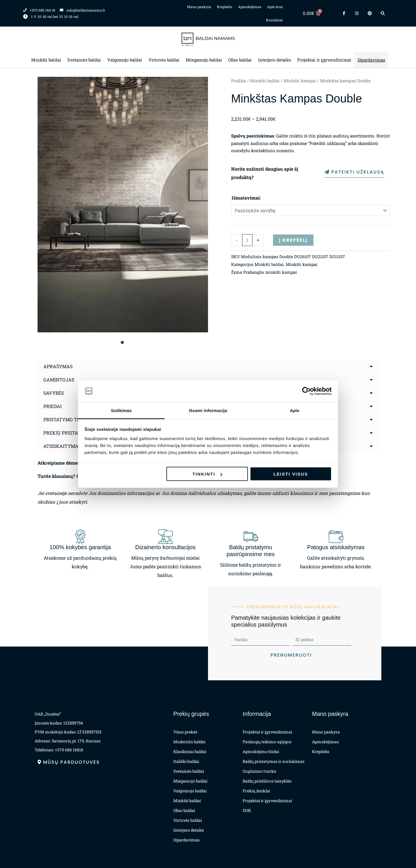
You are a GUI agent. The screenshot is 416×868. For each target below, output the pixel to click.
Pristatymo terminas (71, 419)
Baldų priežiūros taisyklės (267, 781)
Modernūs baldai (189, 742)
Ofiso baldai (240, 60)
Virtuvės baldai (164, 60)
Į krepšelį (293, 240)
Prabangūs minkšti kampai (270, 272)
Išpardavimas (371, 60)
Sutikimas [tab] (121, 410)
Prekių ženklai (256, 791)
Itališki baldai (186, 761)
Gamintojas (59, 380)
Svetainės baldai (84, 60)
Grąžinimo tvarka (259, 771)
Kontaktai (274, 20)
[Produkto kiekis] (247, 240)
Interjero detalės (274, 60)
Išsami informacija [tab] (208, 410)
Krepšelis (225, 7)
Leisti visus (291, 474)
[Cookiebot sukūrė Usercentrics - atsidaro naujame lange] (306, 391)
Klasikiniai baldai (190, 751)
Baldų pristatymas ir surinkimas (274, 761)
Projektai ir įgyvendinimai (324, 60)
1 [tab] (123, 342)
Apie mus (275, 7)
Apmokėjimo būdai (261, 751)
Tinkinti (207, 474)
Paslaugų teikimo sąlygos (267, 742)
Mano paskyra (199, 7)
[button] (208, 366)
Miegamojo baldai (204, 60)
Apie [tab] (295, 410)
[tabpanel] (123, 205)
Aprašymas (58, 366)
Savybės (54, 393)
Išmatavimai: (246, 198)
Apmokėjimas (250, 7)
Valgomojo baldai (125, 60)
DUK (247, 810)
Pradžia (239, 81)
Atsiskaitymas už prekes (75, 446)
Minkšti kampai (300, 81)
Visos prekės (185, 732)
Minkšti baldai (46, 60)
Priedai (52, 406)
